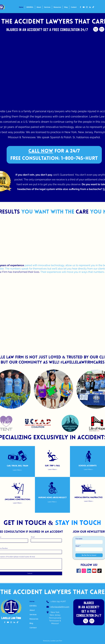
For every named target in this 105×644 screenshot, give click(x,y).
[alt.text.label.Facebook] (80, 7)
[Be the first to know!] (89, 555)
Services (33, 615)
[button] (54, 389)
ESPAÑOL (33, 606)
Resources (34, 619)
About (32, 610)
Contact (33, 628)
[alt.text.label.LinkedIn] (90, 7)
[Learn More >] (17, 470)
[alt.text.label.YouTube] (84, 7)
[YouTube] (94, 571)
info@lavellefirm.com (60, 607)
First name (79, 539)
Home (32, 601)
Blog (31, 623)
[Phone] (48, 602)
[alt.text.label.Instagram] (87, 7)
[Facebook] (79, 571)
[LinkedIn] (89, 571)
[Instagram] (84, 571)
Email (33, 537)
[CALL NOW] (96, 29)
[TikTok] (93, 7)
